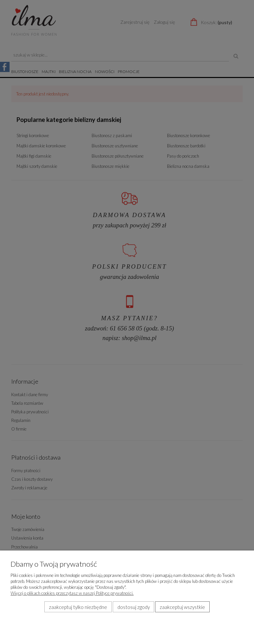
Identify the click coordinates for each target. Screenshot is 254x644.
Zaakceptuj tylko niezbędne (78, 607)
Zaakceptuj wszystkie (182, 607)
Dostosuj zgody (134, 607)
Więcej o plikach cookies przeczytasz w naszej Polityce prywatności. (72, 593)
